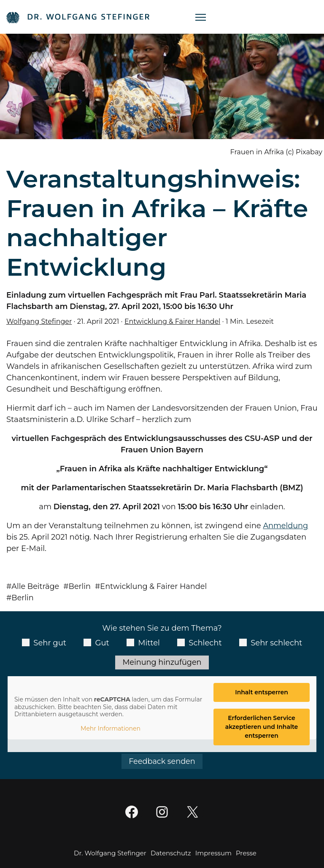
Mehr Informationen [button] (111, 729)
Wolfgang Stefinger (40, 321)
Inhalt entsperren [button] (262, 693)
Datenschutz (171, 853)
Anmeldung (286, 526)
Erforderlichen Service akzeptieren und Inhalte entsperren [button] (262, 727)
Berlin (81, 586)
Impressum (213, 853)
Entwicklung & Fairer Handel (174, 321)
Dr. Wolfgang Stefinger (110, 853)
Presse (246, 853)
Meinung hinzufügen (162, 662)
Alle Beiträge (36, 586)
